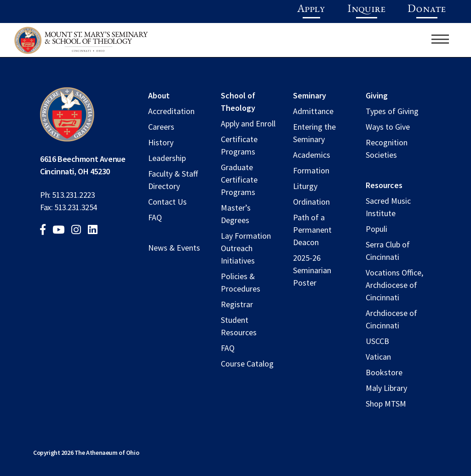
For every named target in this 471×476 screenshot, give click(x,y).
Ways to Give (388, 127)
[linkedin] (95, 231)
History (161, 142)
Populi (376, 229)
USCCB (377, 341)
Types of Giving (392, 111)
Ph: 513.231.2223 (67, 195)
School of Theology (238, 102)
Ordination (311, 202)
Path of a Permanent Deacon (312, 230)
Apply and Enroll (248, 123)
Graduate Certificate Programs (239, 180)
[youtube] (61, 231)
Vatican (378, 357)
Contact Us (167, 202)
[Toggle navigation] (440, 39)
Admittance (313, 111)
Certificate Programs (239, 145)
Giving (377, 95)
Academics (312, 155)
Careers (161, 127)
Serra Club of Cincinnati (388, 251)
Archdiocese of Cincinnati (391, 319)
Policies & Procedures (241, 282)
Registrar (237, 304)
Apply (311, 10)
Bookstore (384, 372)
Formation (311, 170)
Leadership (167, 158)
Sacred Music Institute (388, 207)
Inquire (366, 10)
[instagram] (79, 231)
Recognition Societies (387, 149)
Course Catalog (247, 364)
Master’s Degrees (236, 214)
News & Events (174, 248)
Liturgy (305, 186)
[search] (423, 39)
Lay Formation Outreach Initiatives (246, 248)
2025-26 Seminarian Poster (312, 270)
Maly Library (386, 388)
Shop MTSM (386, 404)
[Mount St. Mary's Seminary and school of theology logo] (81, 43)
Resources (384, 185)
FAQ (155, 217)
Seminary (310, 95)
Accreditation (171, 111)
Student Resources (239, 326)
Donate (427, 10)
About (159, 95)
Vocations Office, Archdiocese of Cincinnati (394, 285)
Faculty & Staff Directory (173, 180)
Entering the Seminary (314, 133)
